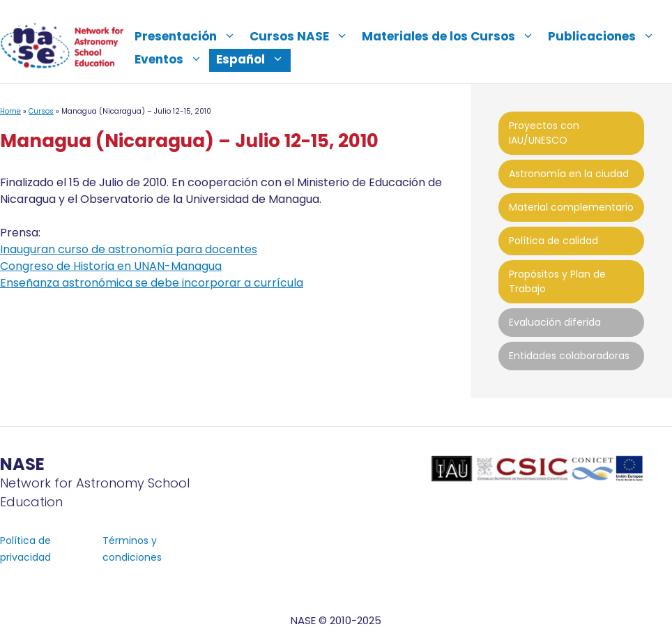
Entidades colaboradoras (569, 356)
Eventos (172, 59)
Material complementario (571, 207)
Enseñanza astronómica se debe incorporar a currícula (152, 283)
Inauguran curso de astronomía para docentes (129, 249)
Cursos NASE (302, 36)
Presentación (189, 36)
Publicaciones (605, 36)
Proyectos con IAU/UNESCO (544, 133)
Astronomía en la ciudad (569, 174)
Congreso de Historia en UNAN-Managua (111, 266)
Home (10, 111)
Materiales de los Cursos (451, 36)
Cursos (41, 111)
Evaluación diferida (555, 322)
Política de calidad (553, 241)
